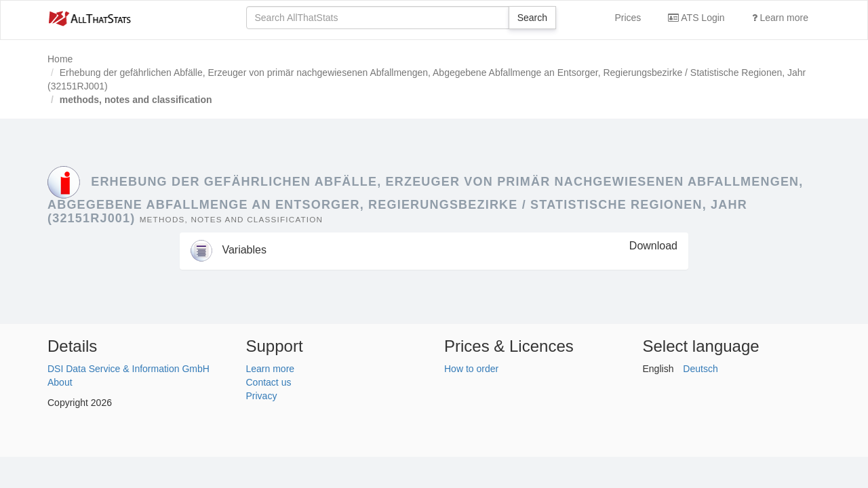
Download (653, 246)
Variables (229, 250)
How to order (471, 369)
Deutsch (700, 369)
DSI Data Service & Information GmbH (129, 369)
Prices (628, 18)
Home (60, 59)
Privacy (262, 396)
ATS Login (696, 18)
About (60, 382)
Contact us (269, 382)
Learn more (780, 18)
